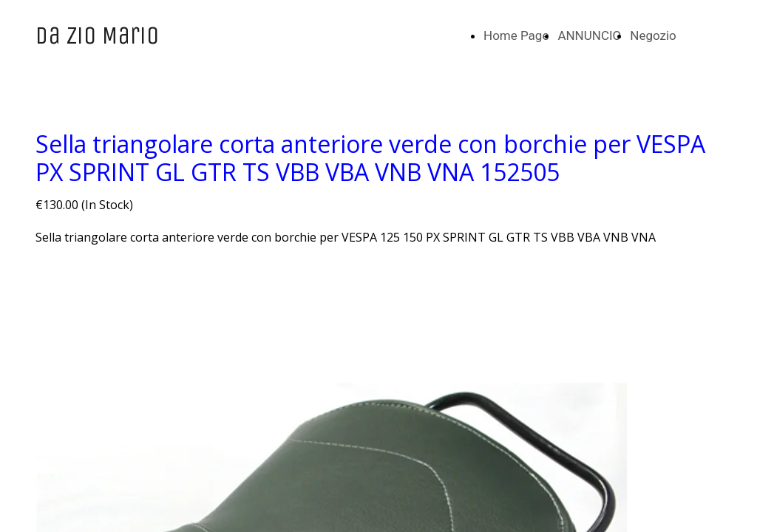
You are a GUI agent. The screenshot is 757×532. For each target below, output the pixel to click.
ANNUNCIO (589, 35)
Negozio (653, 35)
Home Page (516, 35)
